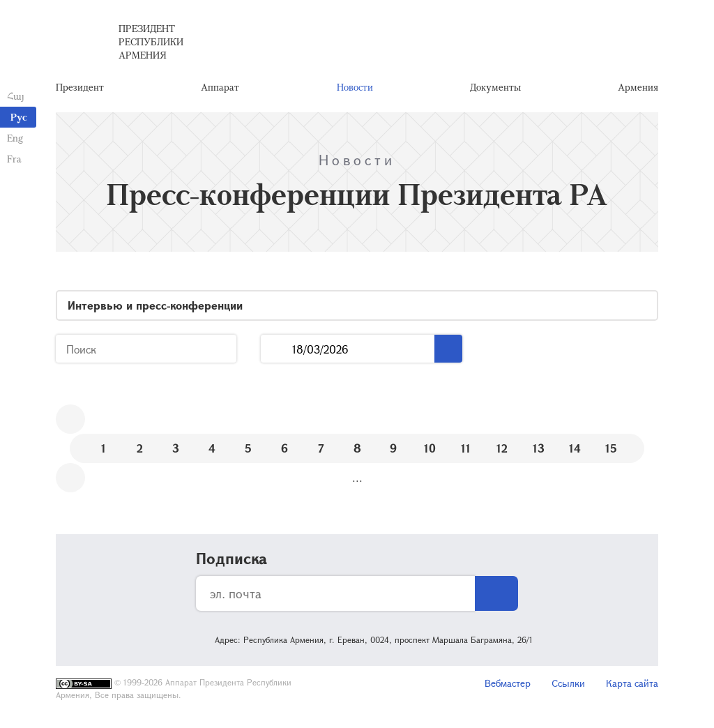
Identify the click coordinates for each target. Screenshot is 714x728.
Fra (14, 159)
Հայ (16, 96)
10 (430, 448)
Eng (15, 138)
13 (539, 448)
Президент (80, 87)
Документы (495, 87)
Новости (355, 87)
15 (611, 448)
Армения (638, 87)
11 (466, 448)
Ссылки (568, 683)
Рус (19, 117)
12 (502, 448)
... (276, 349)
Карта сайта (632, 683)
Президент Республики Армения (151, 41)
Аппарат (220, 87)
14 (575, 448)
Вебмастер (508, 683)
